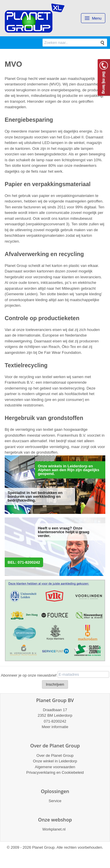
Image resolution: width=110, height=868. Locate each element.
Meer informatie (55, 727)
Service (55, 801)
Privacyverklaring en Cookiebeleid (55, 772)
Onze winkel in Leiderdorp (55, 761)
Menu (93, 18)
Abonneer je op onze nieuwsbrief (29, 675)
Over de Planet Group (55, 755)
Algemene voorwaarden (55, 767)
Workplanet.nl (54, 829)
